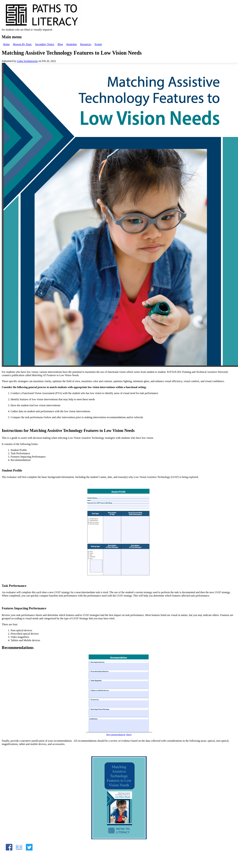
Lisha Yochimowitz (27, 61)
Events (98, 44)
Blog (60, 44)
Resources (86, 44)
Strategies (71, 44)
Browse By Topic (22, 44)
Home (6, 44)
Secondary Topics (45, 44)
